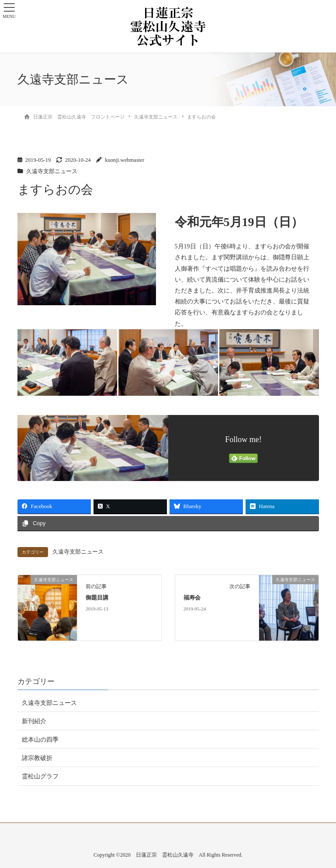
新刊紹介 (34, 721)
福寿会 (192, 598)
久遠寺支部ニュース (52, 171)
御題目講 (97, 598)
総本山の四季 (40, 740)
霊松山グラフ (40, 776)
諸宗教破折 (37, 758)
